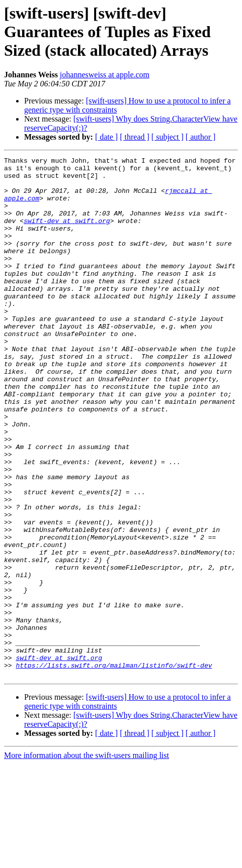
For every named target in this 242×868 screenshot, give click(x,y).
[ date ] (106, 137)
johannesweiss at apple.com (105, 75)
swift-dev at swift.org (67, 234)
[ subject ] (168, 137)
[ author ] (201, 137)
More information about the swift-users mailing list (87, 859)
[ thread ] (135, 137)
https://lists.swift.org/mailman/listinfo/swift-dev (114, 768)
